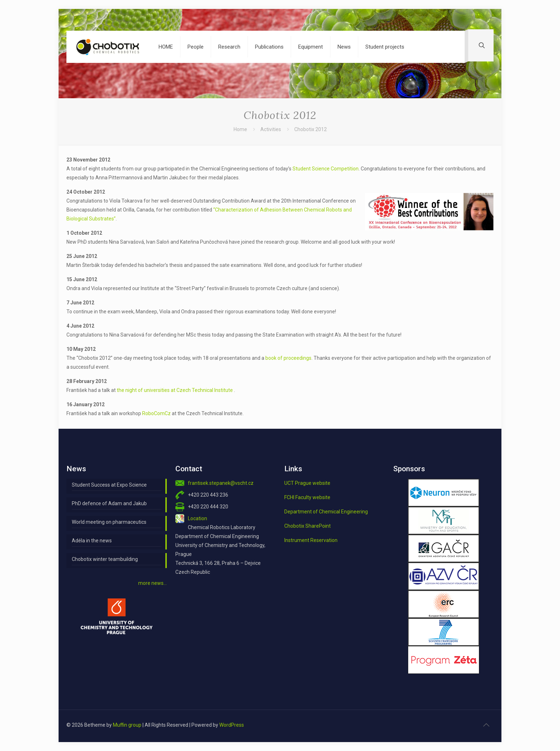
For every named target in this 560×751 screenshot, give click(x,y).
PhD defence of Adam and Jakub (109, 503)
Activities (271, 129)
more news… (152, 583)
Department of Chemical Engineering (326, 512)
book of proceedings (288, 358)
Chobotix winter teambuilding (105, 559)
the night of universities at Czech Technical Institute (175, 390)
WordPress (232, 725)
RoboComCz (156, 413)
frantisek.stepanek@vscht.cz (221, 483)
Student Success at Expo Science (109, 485)
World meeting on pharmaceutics (109, 522)
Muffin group (127, 725)
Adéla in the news (92, 541)
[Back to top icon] (486, 725)
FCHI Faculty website (307, 497)
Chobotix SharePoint (307, 526)
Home (240, 129)
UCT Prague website (307, 483)
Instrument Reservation (311, 540)
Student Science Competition (326, 169)
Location (197, 518)
